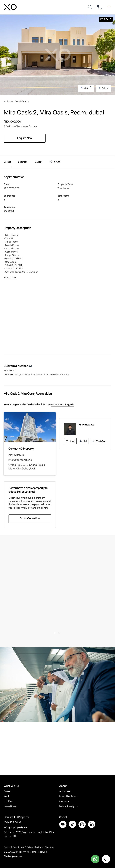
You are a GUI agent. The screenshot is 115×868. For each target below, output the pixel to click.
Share (55, 162)
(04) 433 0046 (16, 455)
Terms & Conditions (14, 847)
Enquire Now (25, 138)
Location (23, 162)
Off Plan (8, 801)
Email (70, 441)
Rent (6, 796)
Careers (64, 801)
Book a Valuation (30, 519)
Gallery (38, 162)
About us (65, 792)
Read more (10, 278)
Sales (7, 792)
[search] (90, 7)
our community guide (63, 405)
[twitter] (72, 824)
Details (7, 162)
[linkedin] (92, 824)
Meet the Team (68, 796)
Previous (82, 88)
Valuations (10, 807)
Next (91, 88)
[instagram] (82, 824)
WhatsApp (99, 441)
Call (83, 441)
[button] (109, 7)
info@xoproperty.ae (20, 460)
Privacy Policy (35, 847)
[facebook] (63, 824)
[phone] (99, 7)
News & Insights (68, 807)
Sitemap (50, 847)
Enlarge (104, 88)
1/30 (86, 88)
